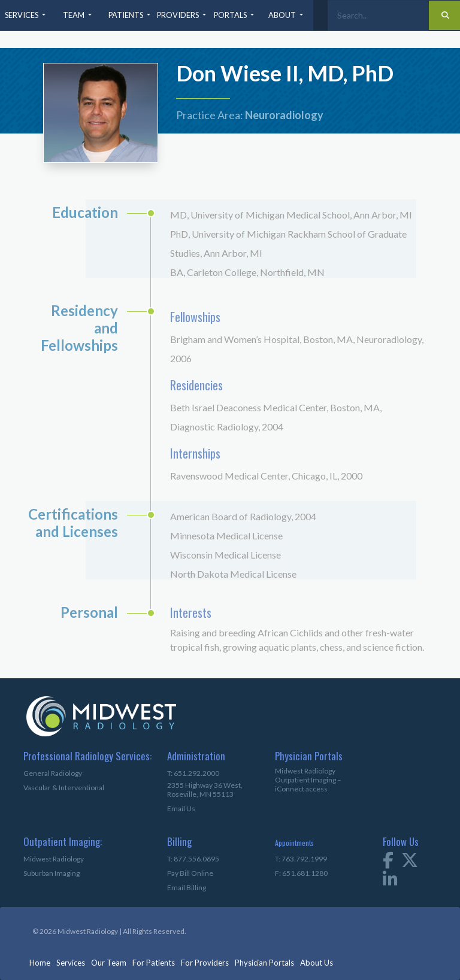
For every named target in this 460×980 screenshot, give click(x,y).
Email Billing (187, 888)
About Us (317, 963)
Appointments (294, 843)
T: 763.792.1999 (301, 859)
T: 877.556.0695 (193, 859)
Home (40, 963)
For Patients (154, 963)
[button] (26, 15)
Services (71, 963)
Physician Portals (264, 963)
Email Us (181, 808)
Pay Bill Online (190, 873)
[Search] (378, 15)
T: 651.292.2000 (193, 773)
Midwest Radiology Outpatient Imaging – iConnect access (308, 780)
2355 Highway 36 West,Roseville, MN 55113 (205, 790)
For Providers (205, 963)
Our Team (109, 963)
